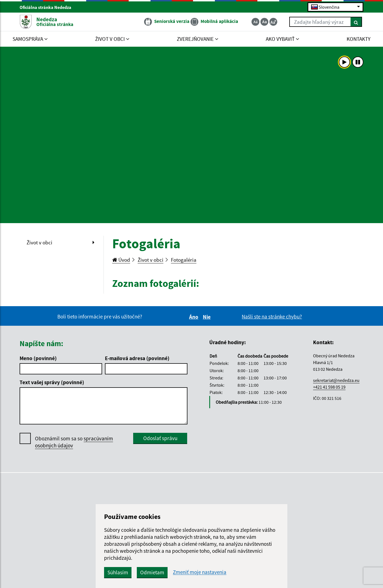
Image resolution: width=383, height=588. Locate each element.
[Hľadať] (356, 22)
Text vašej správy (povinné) (52, 382)
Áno (195, 317)
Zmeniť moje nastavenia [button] (200, 572)
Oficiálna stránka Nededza (48, 7)
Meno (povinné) (38, 358)
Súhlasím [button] (118, 572)
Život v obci (39, 242)
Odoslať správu (160, 438)
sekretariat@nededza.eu (336, 380)
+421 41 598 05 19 (329, 387)
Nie (208, 317)
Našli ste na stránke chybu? (272, 317)
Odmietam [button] (152, 572)
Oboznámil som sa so (74, 442)
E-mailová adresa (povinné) (137, 358)
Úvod (121, 260)
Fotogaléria (184, 260)
